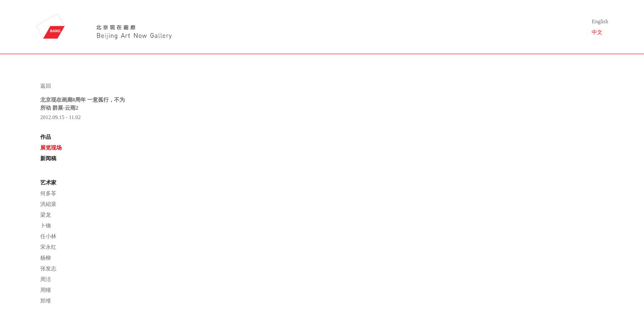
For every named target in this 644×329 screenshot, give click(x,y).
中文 (597, 32)
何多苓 (48, 193)
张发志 (48, 269)
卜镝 (46, 226)
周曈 (46, 290)
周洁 (46, 279)
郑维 (46, 301)
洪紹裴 (48, 204)
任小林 (48, 236)
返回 (46, 86)
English (600, 21)
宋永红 (48, 247)
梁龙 (46, 215)
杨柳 (46, 258)
